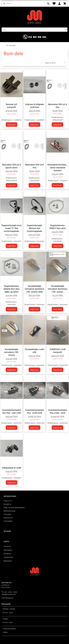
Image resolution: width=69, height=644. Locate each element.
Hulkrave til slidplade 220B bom (34, 106)
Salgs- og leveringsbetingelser (14, 507)
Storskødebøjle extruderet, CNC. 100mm (12, 352)
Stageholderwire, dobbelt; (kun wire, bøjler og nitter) (12, 289)
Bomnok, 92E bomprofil (12, 106)
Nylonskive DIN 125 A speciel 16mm (12, 166)
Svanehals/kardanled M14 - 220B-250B (34, 411)
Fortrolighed (8, 521)
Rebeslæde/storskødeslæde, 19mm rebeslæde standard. (57, 167)
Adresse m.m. (8, 518)
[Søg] (66, 30)
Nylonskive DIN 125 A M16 (57, 106)
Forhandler (7, 514)
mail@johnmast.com (9, 594)
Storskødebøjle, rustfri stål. (34, 351)
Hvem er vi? (8, 501)
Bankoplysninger (10, 511)
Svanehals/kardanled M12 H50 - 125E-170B (12, 411)
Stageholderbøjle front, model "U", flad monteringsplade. (11, 228)
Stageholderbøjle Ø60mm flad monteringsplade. (34, 228)
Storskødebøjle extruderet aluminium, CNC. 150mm (58, 289)
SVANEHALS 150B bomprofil (58, 351)
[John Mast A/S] (34, 571)
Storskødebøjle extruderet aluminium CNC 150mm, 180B (34, 289)
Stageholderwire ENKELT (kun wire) (58, 227)
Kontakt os (7, 504)
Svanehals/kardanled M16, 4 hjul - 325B (57, 411)
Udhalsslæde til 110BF (12, 468)
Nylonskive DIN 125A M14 (34, 166)
